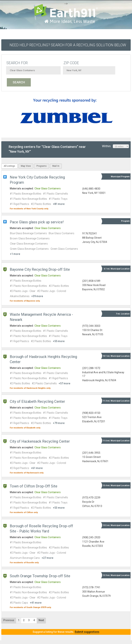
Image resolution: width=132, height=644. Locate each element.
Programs (42, 166)
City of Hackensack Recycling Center (40, 441)
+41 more (36, 603)
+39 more (37, 296)
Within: (115, 146)
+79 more (59, 423)
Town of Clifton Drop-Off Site (34, 486)
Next (41, 620)
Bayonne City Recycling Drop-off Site (40, 269)
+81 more (59, 204)
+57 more (64, 383)
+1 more (15, 254)
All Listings (9, 166)
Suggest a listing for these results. (66, 632)
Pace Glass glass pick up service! (37, 222)
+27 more (47, 558)
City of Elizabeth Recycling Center (37, 401)
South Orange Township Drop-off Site (40, 576)
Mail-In (56, 166)
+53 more (59, 508)
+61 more (37, 468)
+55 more (59, 341)
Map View (26, 166)
